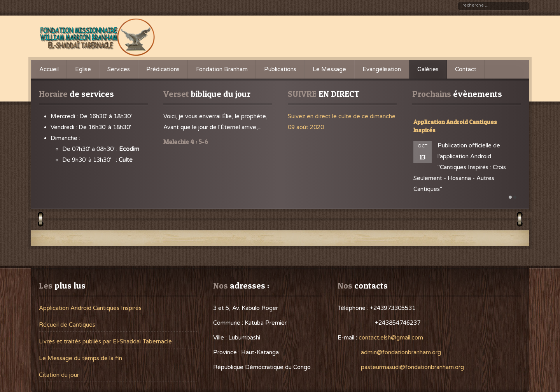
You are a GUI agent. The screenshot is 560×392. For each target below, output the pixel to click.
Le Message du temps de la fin (80, 358)
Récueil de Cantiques (67, 325)
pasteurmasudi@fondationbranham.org (412, 367)
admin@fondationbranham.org (401, 352)
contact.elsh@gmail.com (391, 338)
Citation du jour (59, 375)
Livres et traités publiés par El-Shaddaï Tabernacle (105, 341)
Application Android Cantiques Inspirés (90, 308)
